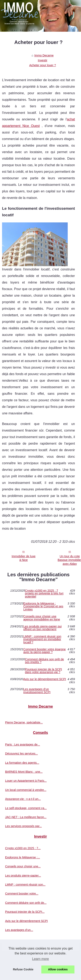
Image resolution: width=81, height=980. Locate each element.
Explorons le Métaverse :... (22, 857)
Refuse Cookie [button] (23, 969)
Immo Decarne (44, 55)
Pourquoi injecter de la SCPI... (25, 912)
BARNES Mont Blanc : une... (24, 772)
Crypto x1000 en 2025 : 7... (23, 848)
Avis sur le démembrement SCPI (45, 679)
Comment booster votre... (22, 894)
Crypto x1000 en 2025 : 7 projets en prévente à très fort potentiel (44, 594)
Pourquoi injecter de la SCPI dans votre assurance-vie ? (43, 671)
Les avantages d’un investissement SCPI (37, 691)
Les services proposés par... (23, 826)
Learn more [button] (40, 959)
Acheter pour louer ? (43, 65)
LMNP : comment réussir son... (25, 885)
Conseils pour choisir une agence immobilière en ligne (42, 618)
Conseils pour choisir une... (23, 866)
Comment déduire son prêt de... (26, 903)
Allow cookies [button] (58, 969)
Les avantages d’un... (19, 930)
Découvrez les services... (21, 754)
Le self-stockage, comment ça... (26, 808)
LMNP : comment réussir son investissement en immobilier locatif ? (42, 639)
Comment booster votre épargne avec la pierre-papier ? (44, 651)
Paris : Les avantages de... (22, 745)
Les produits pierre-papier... (23, 876)
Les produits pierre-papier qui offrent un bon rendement (42, 628)
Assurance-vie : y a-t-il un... (23, 799)
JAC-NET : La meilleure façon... (26, 817)
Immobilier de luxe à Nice (24, 558)
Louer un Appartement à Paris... (26, 781)
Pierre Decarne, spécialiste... (24, 722)
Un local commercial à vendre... (26, 790)
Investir (43, 60)
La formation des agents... (22, 763)
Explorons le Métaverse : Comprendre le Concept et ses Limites (43, 606)
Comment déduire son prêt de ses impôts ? (44, 661)
